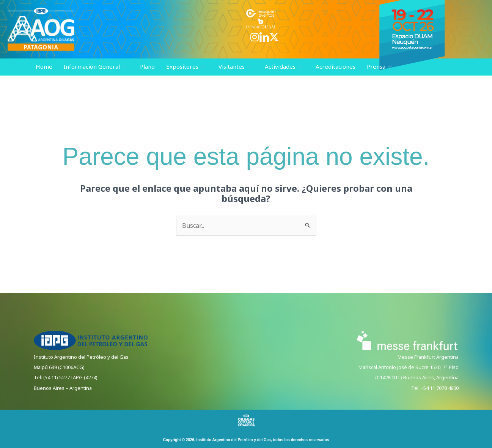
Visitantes (235, 67)
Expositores (185, 67)
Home (44, 66)
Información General (95, 67)
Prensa (379, 67)
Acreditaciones (336, 66)
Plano (147, 66)
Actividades (283, 67)
